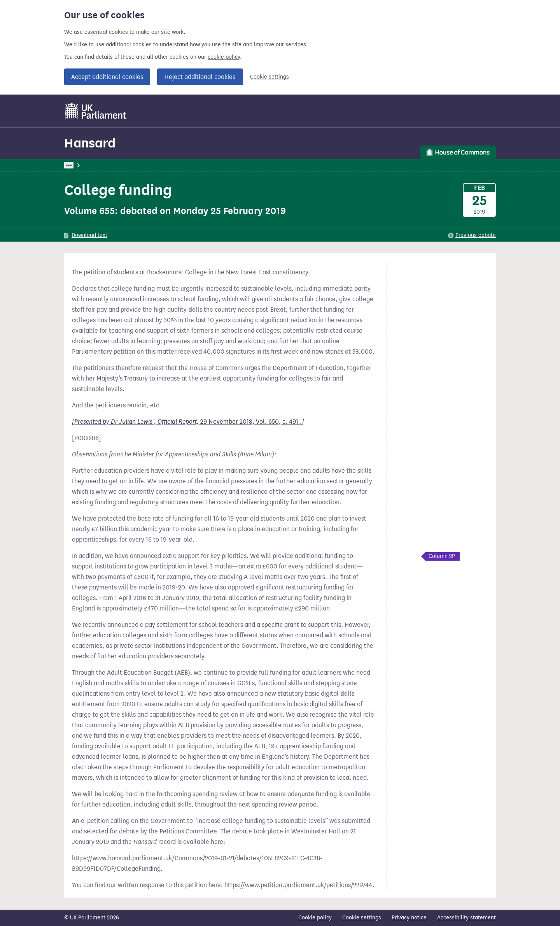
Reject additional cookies (200, 77)
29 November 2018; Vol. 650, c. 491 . (188, 422)
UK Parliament (82, 165)
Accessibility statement (466, 918)
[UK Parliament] (96, 111)
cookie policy (224, 57)
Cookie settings (269, 77)
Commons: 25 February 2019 (176, 165)
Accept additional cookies (107, 77)
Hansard (90, 143)
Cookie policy (315, 918)
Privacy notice (409, 918)
